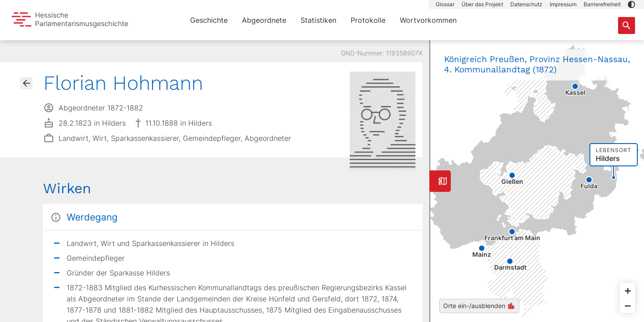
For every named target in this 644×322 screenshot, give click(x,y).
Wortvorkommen (428, 20)
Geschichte (209, 20)
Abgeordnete (264, 20)
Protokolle (368, 20)
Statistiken (318, 20)
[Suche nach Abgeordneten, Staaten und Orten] (627, 25)
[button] (631, 4)
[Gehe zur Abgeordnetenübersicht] (26, 83)
